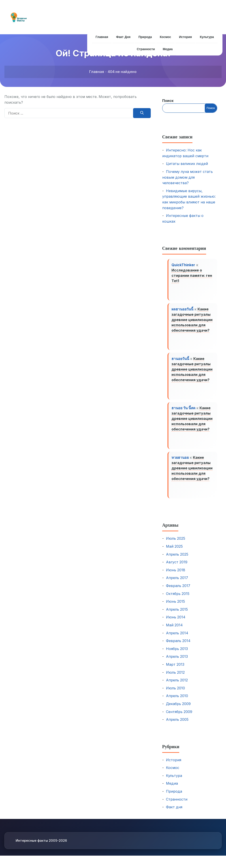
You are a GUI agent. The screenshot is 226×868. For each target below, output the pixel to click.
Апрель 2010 (177, 700)
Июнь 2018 (176, 575)
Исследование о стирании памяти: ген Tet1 (192, 276)
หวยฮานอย (181, 461)
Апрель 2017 (177, 582)
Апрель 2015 (177, 614)
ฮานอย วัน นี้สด (184, 411)
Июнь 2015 (175, 606)
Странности (146, 49)
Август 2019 (177, 567)
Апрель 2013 (177, 661)
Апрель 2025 (177, 559)
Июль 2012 (175, 677)
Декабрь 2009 (178, 708)
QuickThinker (184, 265)
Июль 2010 (175, 693)
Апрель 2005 (177, 724)
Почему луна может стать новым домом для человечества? (187, 177)
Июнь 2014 (176, 622)
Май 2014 (174, 630)
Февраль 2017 (178, 590)
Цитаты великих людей (187, 164)
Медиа (168, 49)
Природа (145, 37)
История (186, 37)
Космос (166, 37)
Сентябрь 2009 (179, 716)
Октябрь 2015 (178, 598)
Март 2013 (175, 669)
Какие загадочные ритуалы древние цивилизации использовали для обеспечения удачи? (192, 321)
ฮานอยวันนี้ (181, 361)
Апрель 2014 (177, 637)
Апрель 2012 (177, 685)
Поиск (168, 101)
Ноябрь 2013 (177, 653)
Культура (207, 37)
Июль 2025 (176, 543)
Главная (101, 37)
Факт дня (123, 37)
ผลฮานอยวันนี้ (183, 310)
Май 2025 (174, 551)
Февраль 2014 (178, 645)
